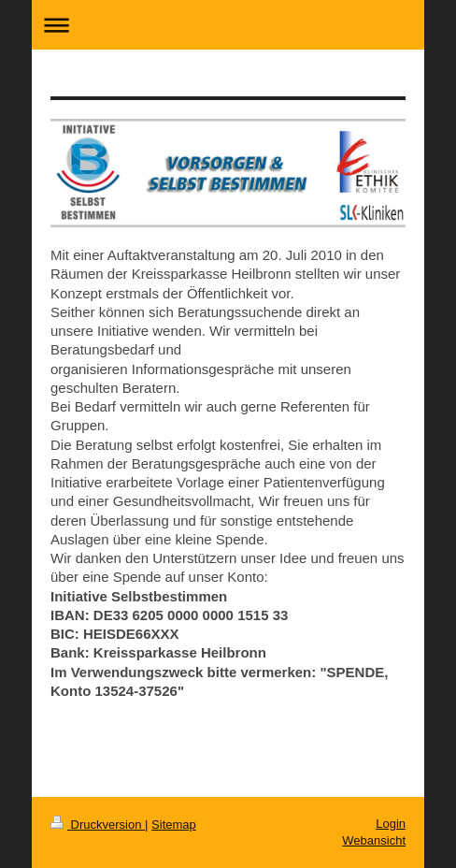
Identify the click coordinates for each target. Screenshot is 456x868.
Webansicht (374, 840)
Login (391, 824)
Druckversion (98, 825)
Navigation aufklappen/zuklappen (228, 25)
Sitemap (174, 825)
